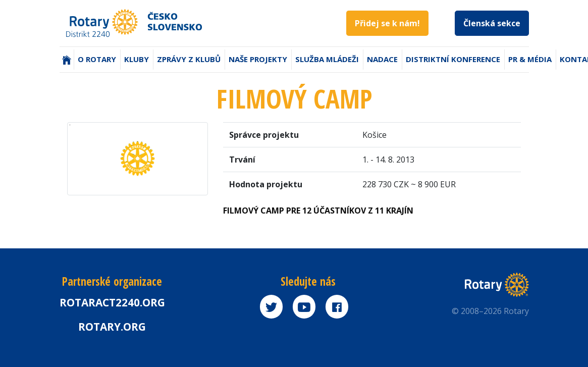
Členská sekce (492, 23)
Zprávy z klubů (189, 59)
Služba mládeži (327, 59)
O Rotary (97, 59)
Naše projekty (258, 59)
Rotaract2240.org (112, 302)
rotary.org (112, 327)
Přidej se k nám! (387, 23)
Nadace (382, 59)
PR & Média (530, 59)
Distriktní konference (453, 59)
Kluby (137, 59)
